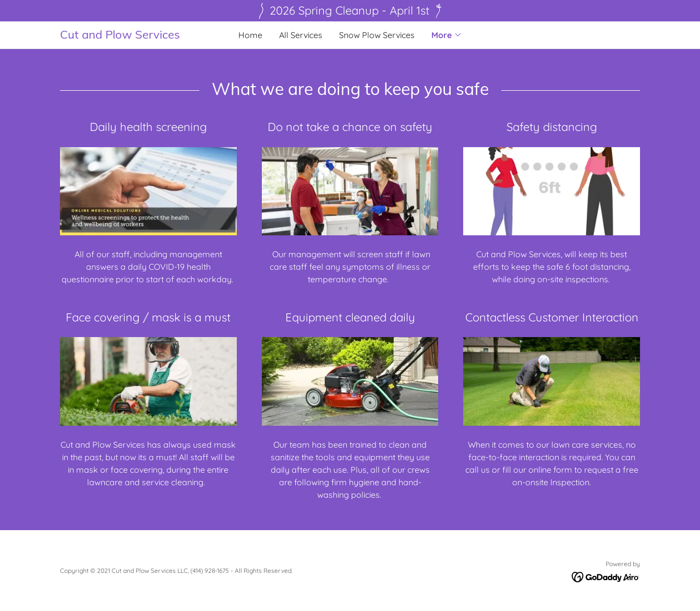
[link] (132, 35)
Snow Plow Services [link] (377, 35)
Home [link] (250, 35)
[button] (447, 35)
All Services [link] (301, 35)
